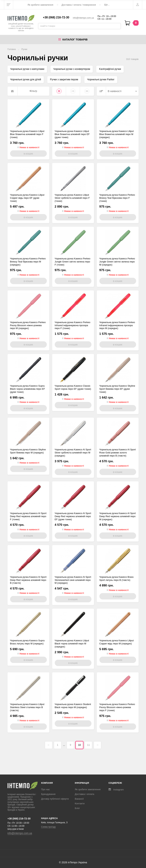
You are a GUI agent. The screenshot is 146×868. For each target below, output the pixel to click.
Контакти (80, 803)
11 (89, 745)
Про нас (46, 789)
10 (80, 745)
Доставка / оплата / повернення (79, 5)
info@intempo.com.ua (83, 18)
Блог (77, 808)
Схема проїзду (49, 827)
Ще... (107, 5)
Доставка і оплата (85, 794)
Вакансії (79, 799)
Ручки (24, 49)
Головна (12, 49)
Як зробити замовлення (40, 5)
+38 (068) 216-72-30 (56, 18)
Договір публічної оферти (55, 799)
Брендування (48, 794)
